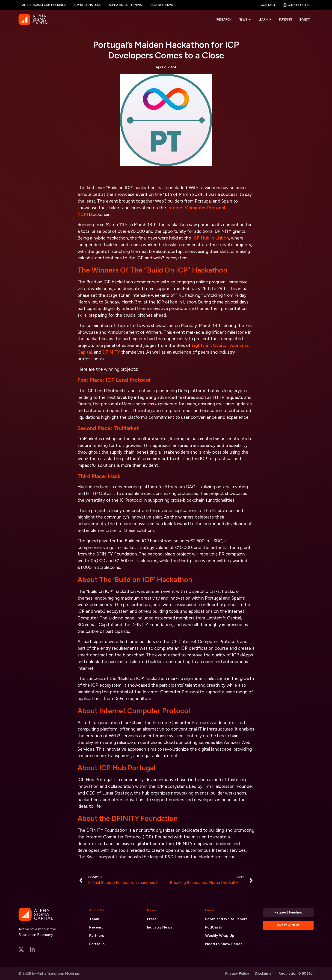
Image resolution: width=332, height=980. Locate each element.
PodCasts (214, 927)
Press (152, 919)
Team (94, 919)
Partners (97, 936)
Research (97, 927)
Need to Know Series (224, 944)
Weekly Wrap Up (220, 936)
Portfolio (97, 944)
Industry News (160, 927)
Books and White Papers (226, 919)
